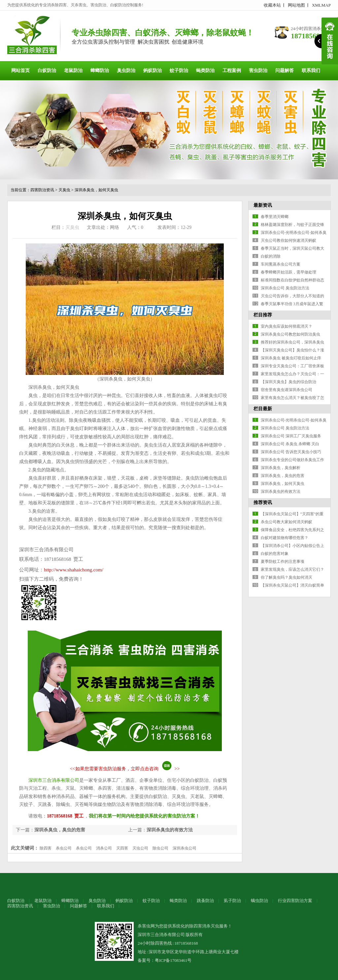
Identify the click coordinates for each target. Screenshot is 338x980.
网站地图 (296, 5)
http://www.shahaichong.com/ (74, 570)
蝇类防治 (205, 71)
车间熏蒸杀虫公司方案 (281, 264)
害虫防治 (258, 71)
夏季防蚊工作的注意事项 (283, 562)
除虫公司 (160, 848)
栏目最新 (263, 409)
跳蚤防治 (205, 901)
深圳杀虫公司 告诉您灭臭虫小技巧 (291, 452)
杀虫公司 (64, 848)
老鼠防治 (73, 71)
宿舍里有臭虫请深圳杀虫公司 (287, 390)
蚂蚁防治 (152, 71)
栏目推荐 (263, 315)
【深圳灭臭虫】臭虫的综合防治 (288, 382)
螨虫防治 (259, 901)
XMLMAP (321, 5)
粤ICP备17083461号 (173, 960)
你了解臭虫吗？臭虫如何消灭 (287, 577)
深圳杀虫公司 (185, 848)
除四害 (46, 848)
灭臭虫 (64, 190)
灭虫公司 (140, 848)
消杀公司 (104, 848)
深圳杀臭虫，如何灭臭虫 (96, 190)
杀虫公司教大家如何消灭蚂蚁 (287, 522)
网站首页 (20, 71)
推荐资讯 (263, 503)
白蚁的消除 (271, 256)
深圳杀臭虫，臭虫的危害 (60, 830)
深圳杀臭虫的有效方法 (170, 830)
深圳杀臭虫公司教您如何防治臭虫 (290, 334)
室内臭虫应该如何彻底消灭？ (287, 326)
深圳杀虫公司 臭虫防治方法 (285, 288)
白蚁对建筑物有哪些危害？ (285, 538)
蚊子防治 (179, 71)
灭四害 (122, 848)
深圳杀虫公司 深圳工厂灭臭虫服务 (291, 436)
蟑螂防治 (100, 71)
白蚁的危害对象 (275, 554)
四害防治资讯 (42, 190)
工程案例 (232, 71)
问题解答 (285, 71)
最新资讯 (263, 205)
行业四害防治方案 (295, 901)
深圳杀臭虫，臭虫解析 (281, 468)
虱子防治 (232, 901)
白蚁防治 (47, 71)
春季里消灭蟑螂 (275, 217)
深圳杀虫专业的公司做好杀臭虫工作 (292, 460)
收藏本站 (272, 5)
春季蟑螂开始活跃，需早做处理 (288, 272)
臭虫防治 (126, 71)
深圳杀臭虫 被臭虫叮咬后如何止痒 (291, 358)
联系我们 (311, 71)
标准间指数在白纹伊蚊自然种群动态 (292, 280)
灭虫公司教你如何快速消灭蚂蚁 (288, 240)
